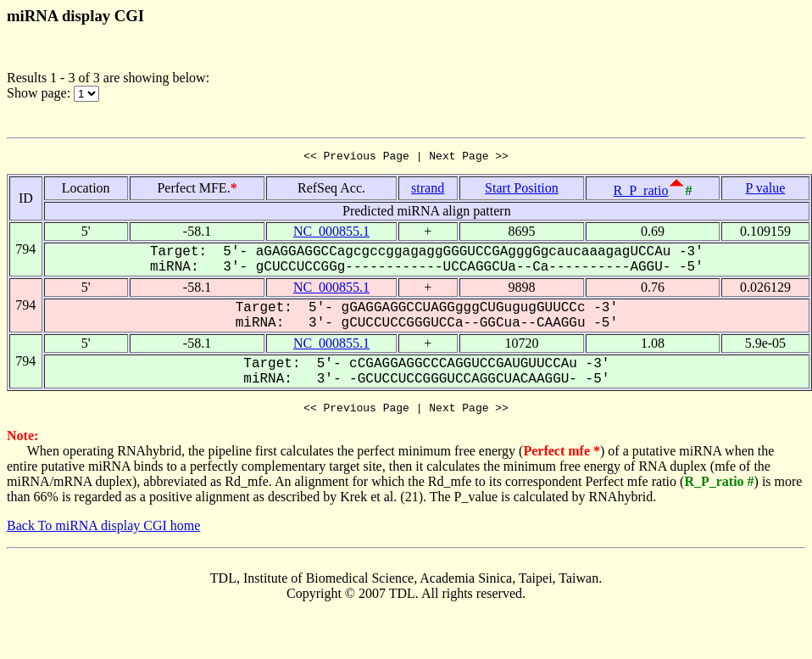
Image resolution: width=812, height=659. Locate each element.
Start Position (522, 190)
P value (765, 190)
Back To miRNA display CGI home (103, 531)
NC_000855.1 (331, 234)
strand (428, 190)
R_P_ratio (641, 193)
